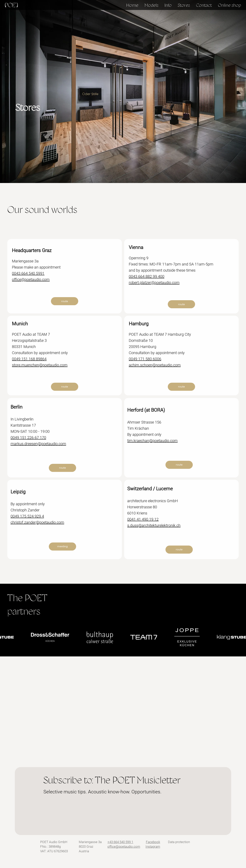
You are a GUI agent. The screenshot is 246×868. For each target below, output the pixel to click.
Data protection (179, 842)
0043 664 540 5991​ (28, 273)
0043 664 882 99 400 (147, 276)
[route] (65, 301)
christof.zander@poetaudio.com (37, 522)
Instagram (153, 847)
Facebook (153, 842)
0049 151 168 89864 (29, 359)
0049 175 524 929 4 (27, 516)
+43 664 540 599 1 (120, 842)
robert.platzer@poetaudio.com (154, 283)
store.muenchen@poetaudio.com (40, 365)
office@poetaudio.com (31, 279)
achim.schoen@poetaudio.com (155, 365)
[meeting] (62, 547)
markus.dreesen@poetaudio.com (38, 444)
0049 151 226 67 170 (28, 438)
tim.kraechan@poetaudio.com (152, 441)
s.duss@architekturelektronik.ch (154, 525)
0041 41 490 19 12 (143, 519)
